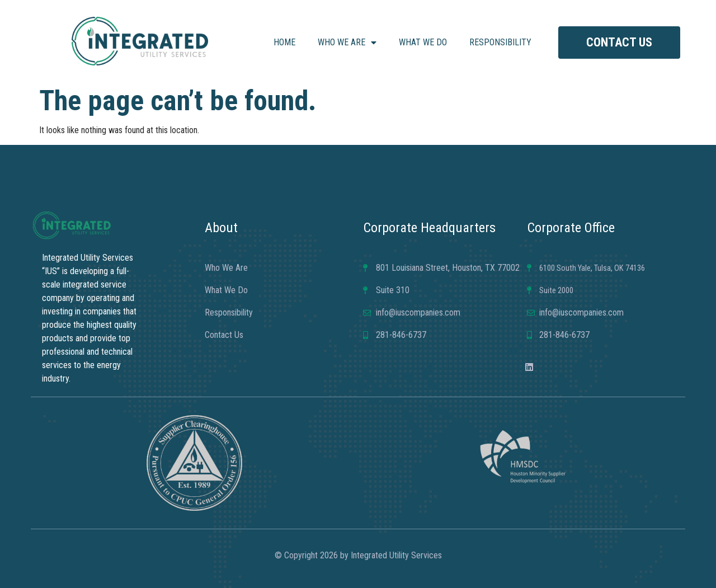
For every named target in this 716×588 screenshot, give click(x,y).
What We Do (423, 42)
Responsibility (500, 42)
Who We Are (347, 43)
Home (284, 42)
